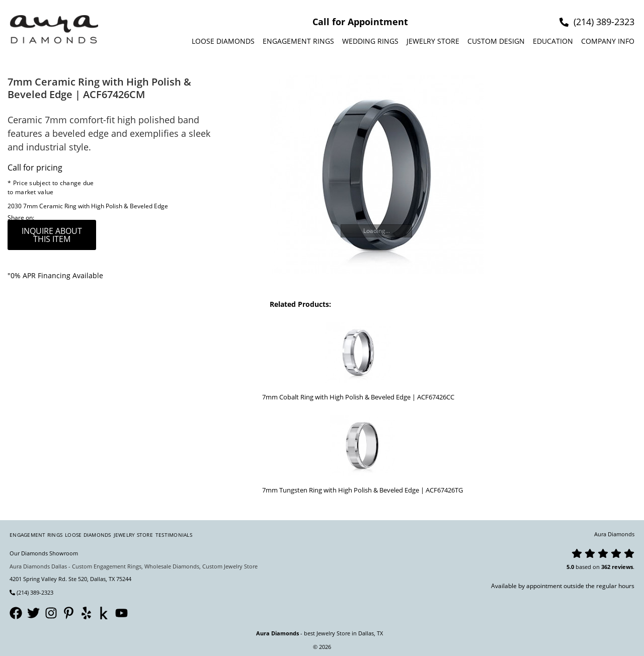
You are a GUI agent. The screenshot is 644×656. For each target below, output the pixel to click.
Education (553, 41)
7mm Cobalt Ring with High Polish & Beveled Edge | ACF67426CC (358, 397)
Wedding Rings (370, 41)
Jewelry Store (433, 41)
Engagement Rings (298, 41)
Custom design (496, 41)
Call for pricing (35, 168)
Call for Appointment (360, 22)
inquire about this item (52, 235)
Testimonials (174, 535)
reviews (622, 567)
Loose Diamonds (223, 41)
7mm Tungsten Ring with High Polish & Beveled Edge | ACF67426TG (363, 490)
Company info (608, 41)
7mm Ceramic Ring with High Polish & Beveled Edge (96, 206)
